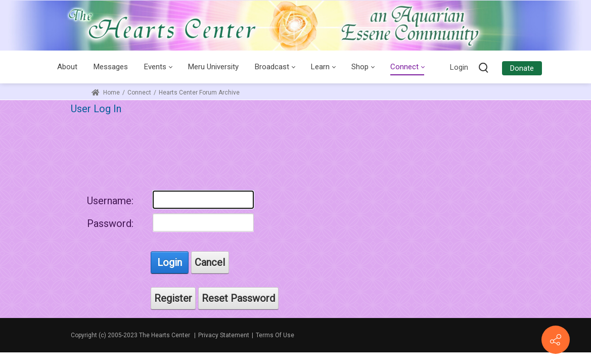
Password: (110, 223)
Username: (110, 201)
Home (106, 93)
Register (173, 298)
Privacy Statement (224, 335)
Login (459, 67)
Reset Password (238, 298)
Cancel (210, 262)
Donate (522, 68)
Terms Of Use (275, 335)
